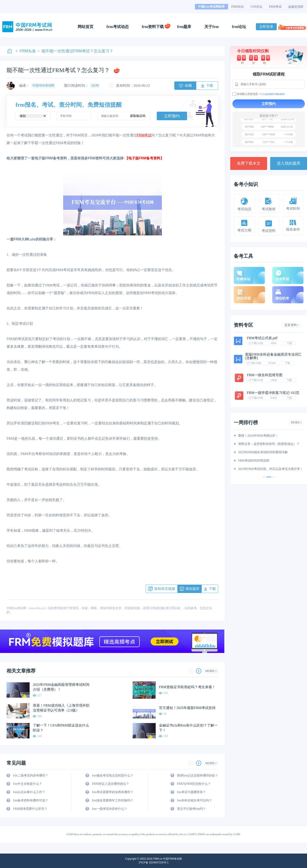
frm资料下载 (153, 27)
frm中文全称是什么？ (28, 784)
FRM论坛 (238, 7)
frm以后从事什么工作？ (29, 792)
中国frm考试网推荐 (212, 7)
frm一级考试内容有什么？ (109, 809)
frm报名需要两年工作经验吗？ (112, 800)
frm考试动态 (118, 27)
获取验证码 (138, 116)
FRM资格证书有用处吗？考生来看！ (187, 687)
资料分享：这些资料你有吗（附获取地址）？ (269, 444)
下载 (289, 343)
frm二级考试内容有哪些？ (31, 775)
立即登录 (266, 27)
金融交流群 (296, 7)
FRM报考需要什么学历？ (30, 809)
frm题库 (184, 27)
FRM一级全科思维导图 (265, 375)
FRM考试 (275, 7)
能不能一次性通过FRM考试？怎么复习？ (76, 51)
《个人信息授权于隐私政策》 (272, 94)
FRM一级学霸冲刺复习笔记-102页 (273, 393)
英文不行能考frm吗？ (191, 809)
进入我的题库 (289, 163)
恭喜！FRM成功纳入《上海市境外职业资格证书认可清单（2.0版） (61, 708)
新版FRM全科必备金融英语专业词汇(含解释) (273, 356)
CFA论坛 (256, 7)
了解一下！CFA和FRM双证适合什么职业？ (61, 728)
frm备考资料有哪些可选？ (31, 800)
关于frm (212, 27)
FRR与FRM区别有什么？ (194, 784)
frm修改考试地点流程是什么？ (112, 775)
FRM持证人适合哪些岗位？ (111, 784)
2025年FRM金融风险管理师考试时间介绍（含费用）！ (61, 687)
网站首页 (86, 27)
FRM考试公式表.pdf (262, 338)
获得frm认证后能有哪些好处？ (198, 775)
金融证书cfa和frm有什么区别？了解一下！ (188, 728)
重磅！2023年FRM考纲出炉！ (258, 436)
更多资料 (292, 325)
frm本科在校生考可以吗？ (195, 800)
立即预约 (172, 116)
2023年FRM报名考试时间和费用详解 (263, 452)
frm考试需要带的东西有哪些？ (112, 792)
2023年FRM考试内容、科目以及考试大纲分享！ (271, 469)
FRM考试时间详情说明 (254, 461)
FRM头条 (26, 51)
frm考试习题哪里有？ (191, 792)
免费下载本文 (249, 163)
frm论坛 (239, 27)
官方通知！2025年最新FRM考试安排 (187, 708)
